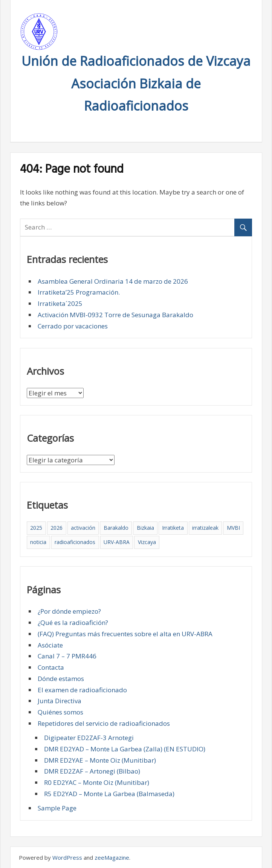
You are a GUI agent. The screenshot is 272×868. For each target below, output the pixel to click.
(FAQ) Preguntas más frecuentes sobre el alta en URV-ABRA (125, 634)
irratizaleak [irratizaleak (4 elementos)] (205, 528)
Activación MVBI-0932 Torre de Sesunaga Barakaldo (115, 315)
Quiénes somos (60, 712)
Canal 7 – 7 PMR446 (67, 656)
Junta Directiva (60, 701)
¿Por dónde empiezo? (69, 611)
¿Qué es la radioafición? (73, 622)
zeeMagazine (112, 857)
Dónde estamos (61, 679)
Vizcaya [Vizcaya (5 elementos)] (147, 542)
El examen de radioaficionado (82, 690)
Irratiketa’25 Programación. (79, 292)
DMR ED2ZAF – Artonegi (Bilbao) (92, 771)
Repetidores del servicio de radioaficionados (104, 723)
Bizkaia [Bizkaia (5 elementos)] (145, 528)
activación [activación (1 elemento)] (83, 528)
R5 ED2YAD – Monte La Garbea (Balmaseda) (109, 794)
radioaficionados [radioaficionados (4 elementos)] (75, 542)
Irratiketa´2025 (60, 303)
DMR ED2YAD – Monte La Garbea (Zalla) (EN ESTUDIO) (125, 749)
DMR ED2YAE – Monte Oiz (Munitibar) (100, 760)
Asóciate (50, 645)
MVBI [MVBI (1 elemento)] (233, 528)
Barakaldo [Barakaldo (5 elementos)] (116, 528)
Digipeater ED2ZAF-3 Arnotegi (89, 738)
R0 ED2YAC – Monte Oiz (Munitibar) (97, 782)
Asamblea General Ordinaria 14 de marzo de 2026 (113, 281)
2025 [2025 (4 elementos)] (36, 528)
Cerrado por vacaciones (73, 326)
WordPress (67, 857)
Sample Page (57, 808)
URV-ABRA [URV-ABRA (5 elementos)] (117, 542)
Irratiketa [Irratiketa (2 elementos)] (173, 528)
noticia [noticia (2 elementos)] (38, 542)
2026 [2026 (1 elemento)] (57, 528)
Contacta (51, 667)
